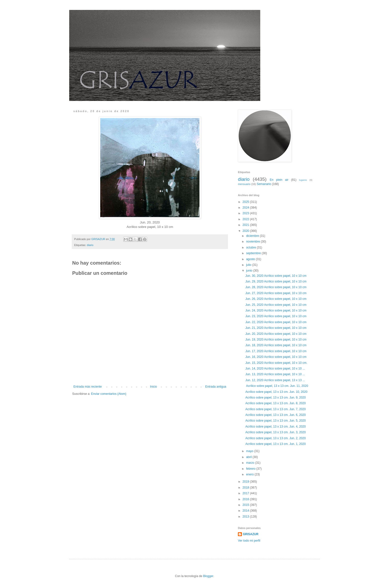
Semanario (264, 184)
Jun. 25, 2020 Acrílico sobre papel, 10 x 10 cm (276, 305)
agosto (251, 259)
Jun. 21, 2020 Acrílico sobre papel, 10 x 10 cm (276, 328)
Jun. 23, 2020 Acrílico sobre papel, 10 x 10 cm (276, 316)
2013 (246, 517)
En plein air (279, 180)
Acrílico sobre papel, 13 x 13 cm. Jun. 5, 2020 (276, 421)
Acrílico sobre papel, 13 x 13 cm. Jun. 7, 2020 (276, 409)
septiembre (254, 253)
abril (249, 457)
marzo (251, 463)
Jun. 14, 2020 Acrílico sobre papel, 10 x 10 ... (275, 369)
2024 (246, 208)
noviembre (253, 242)
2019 (246, 482)
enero (250, 474)
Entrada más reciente (88, 387)
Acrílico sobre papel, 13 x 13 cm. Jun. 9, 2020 (276, 398)
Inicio (154, 387)
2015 (246, 505)
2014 (246, 511)
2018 (246, 488)
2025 (246, 202)
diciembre (253, 236)
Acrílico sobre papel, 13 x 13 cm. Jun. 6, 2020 (276, 415)
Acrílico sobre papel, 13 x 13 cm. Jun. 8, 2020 (276, 403)
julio (249, 265)
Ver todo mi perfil (249, 541)
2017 (246, 493)
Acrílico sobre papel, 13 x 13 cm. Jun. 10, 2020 (276, 392)
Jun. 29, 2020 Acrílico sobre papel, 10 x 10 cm (276, 281)
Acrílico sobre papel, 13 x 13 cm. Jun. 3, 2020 (276, 432)
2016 (246, 499)
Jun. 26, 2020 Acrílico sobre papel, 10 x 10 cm (276, 299)
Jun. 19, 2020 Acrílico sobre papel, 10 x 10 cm (276, 340)
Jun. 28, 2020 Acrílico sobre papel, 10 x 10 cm (276, 287)
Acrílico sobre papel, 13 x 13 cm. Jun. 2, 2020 (276, 438)
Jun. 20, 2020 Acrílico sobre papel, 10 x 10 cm (276, 334)
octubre (251, 248)
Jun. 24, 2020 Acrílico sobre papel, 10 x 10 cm (276, 310)
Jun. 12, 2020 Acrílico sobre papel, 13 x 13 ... (275, 380)
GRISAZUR (251, 534)
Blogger (208, 576)
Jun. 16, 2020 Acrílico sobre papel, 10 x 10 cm (276, 357)
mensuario (244, 184)
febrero (251, 469)
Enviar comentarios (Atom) (109, 394)
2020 (246, 231)
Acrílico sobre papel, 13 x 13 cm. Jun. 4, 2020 (276, 427)
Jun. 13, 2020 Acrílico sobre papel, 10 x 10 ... (275, 374)
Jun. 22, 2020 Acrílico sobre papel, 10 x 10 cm (276, 322)
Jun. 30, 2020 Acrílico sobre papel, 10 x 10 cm (276, 276)
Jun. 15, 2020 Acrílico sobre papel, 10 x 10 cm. (276, 363)
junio (250, 271)
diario (90, 245)
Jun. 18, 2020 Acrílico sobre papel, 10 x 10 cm (276, 345)
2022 (246, 219)
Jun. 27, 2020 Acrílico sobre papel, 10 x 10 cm (276, 293)
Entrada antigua (216, 387)
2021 (246, 225)
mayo (250, 451)
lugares (303, 180)
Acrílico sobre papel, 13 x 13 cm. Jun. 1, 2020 (276, 444)
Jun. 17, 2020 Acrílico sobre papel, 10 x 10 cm (276, 351)
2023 (246, 213)
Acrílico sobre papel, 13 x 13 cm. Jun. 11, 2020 (277, 386)
